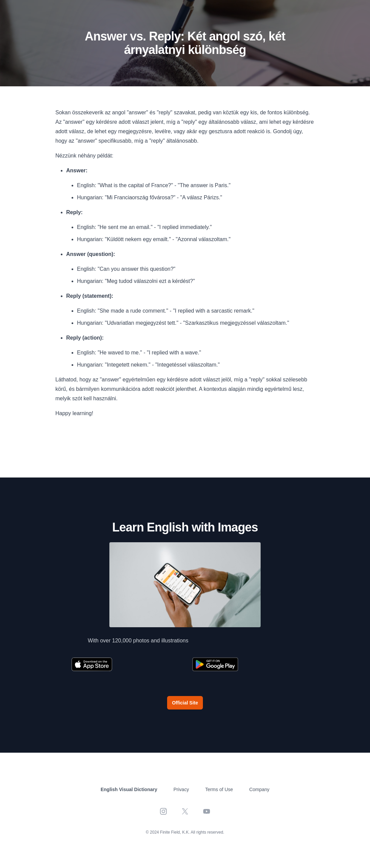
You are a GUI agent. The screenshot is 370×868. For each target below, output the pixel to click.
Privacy (181, 789)
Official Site (185, 703)
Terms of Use (219, 789)
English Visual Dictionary (129, 789)
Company (259, 789)
